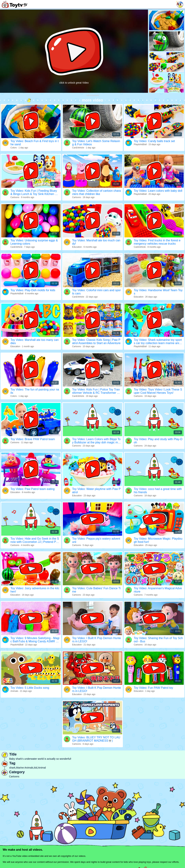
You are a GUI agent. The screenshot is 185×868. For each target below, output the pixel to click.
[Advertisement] (92, 123)
